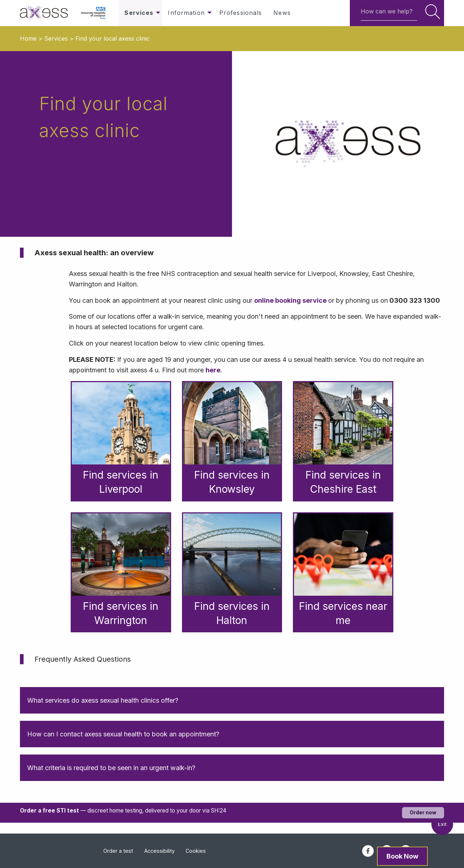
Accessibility (159, 851)
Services (56, 38)
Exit (442, 824)
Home (28, 38)
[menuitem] (47, 13)
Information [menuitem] (186, 13)
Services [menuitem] (139, 13)
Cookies (196, 851)
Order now (423, 813)
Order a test (118, 851)
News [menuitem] (282, 13)
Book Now (402, 856)
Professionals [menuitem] (241, 13)
